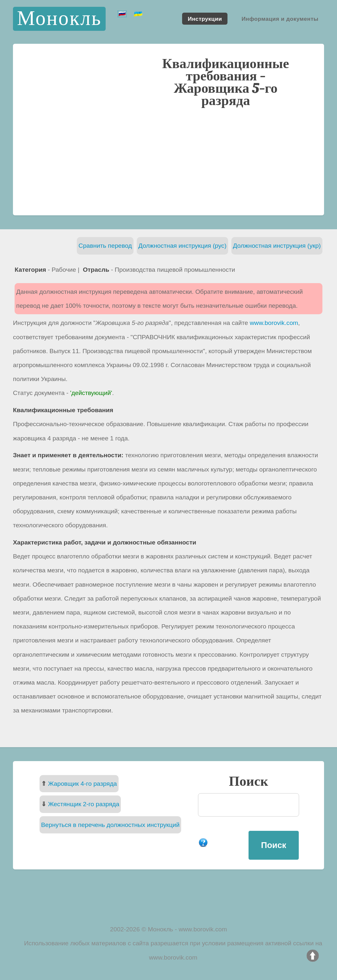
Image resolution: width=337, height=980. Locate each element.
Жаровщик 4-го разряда (82, 784)
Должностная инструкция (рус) (182, 246)
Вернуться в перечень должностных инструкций (110, 825)
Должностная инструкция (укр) (277, 246)
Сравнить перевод (105, 246)
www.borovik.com (274, 323)
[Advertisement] (168, 161)
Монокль (59, 19)
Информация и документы (280, 18)
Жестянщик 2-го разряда (84, 804)
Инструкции (205, 18)
